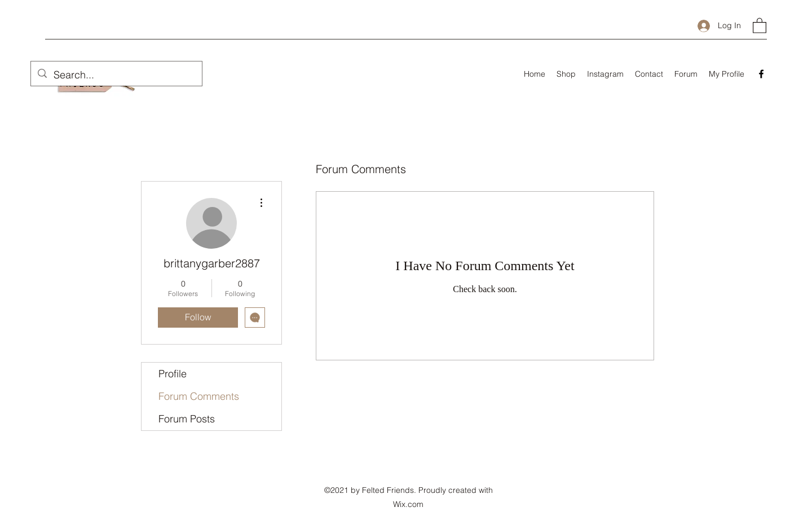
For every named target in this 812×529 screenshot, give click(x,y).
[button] (760, 25)
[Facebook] (761, 74)
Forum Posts (187, 419)
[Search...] (116, 75)
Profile (173, 374)
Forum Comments (199, 396)
